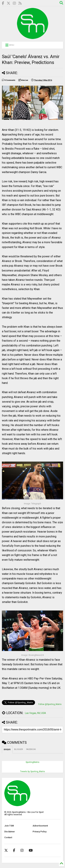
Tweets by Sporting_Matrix (32, 771)
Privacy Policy (40, 832)
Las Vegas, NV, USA (35, 713)
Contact (8, 837)
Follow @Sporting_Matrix (50, 704)
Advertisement (40, 826)
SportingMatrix (32, 762)
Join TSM (9, 826)
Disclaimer (10, 832)
